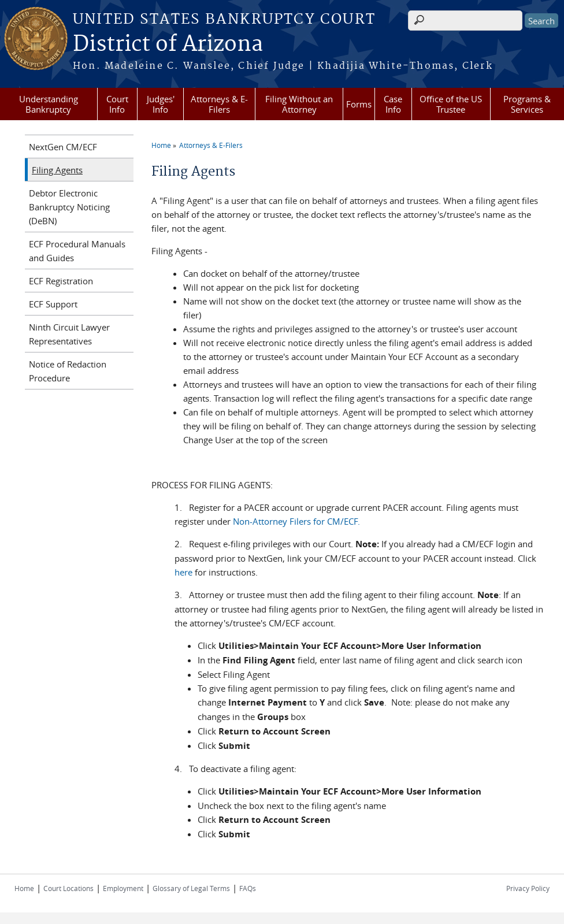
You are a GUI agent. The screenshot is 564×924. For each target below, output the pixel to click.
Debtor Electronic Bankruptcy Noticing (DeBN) (69, 207)
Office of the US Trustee (451, 104)
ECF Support (53, 304)
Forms (359, 104)
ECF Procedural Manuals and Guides (77, 251)
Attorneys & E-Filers (219, 104)
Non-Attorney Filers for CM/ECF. (296, 521)
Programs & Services (527, 104)
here (183, 572)
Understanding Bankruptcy (49, 104)
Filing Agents (57, 170)
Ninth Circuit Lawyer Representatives (69, 334)
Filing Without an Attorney (299, 104)
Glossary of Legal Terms (191, 888)
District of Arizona (168, 44)
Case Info (393, 104)
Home (161, 145)
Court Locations (68, 888)
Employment (123, 888)
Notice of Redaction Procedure (68, 371)
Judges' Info (161, 104)
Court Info (117, 104)
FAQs (248, 888)
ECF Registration (61, 281)
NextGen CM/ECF (63, 147)
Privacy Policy (528, 888)
